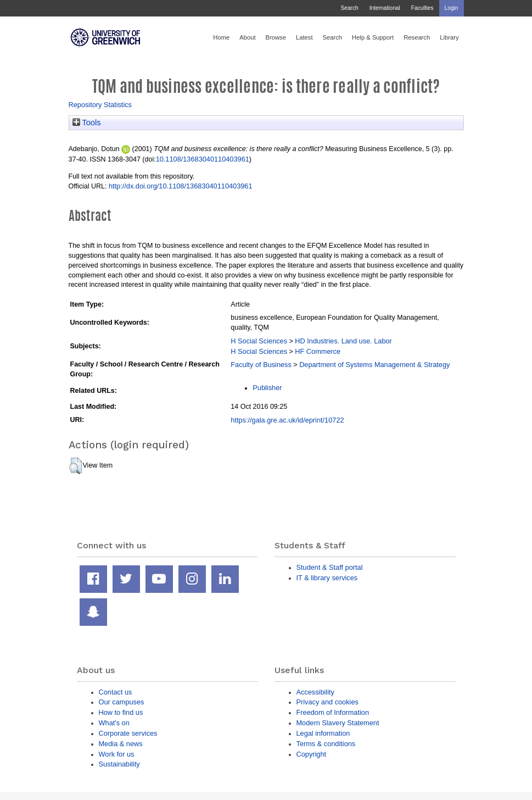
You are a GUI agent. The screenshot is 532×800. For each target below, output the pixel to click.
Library (449, 37)
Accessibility (315, 692)
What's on (114, 723)
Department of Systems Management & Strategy (374, 365)
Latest (304, 37)
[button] (75, 466)
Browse (276, 37)
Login (452, 8)
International (385, 8)
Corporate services (128, 733)
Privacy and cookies (327, 702)
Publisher (267, 388)
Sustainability (119, 764)
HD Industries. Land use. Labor (343, 341)
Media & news (121, 744)
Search (349, 8)
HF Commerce (318, 351)
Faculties (422, 8)
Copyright (312, 754)
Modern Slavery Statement (338, 723)
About (247, 37)
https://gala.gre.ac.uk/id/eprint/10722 (287, 420)
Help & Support (373, 37)
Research (417, 37)
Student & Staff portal (330, 567)
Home (221, 37)
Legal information (323, 733)
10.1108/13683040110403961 (203, 159)
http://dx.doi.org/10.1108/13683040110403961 (181, 186)
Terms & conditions (326, 744)
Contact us (116, 692)
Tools (87, 123)
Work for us (117, 754)
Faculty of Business (261, 365)
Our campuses (122, 702)
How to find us (121, 712)
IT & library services (327, 578)
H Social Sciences (259, 341)
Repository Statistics (100, 105)
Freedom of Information (333, 712)
